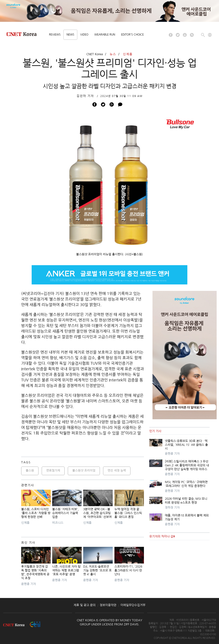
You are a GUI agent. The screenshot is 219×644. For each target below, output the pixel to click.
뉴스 (113, 54)
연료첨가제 (53, 470)
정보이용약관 (108, 605)
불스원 (30, 470)
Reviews (55, 35)
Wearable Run (105, 35)
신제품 (128, 54)
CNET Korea (95, 54)
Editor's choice (132, 35)
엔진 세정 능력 (117, 470)
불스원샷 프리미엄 (84, 470)
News (70, 35)
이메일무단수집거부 (133, 605)
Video (84, 35)
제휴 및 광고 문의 (85, 605)
